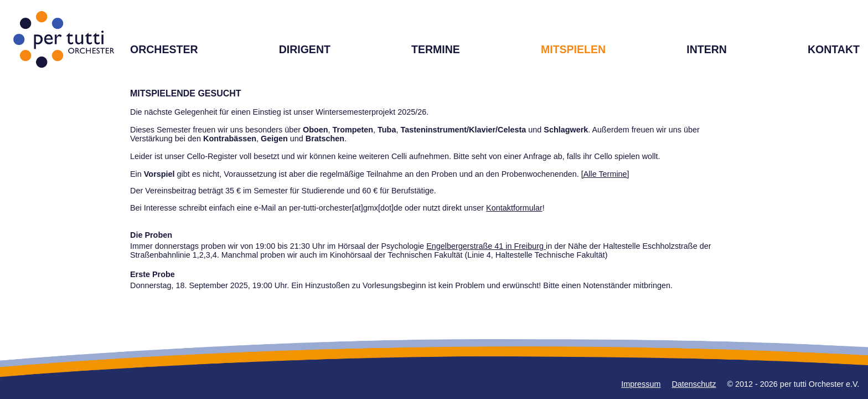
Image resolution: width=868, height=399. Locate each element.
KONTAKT (834, 49)
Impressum (641, 384)
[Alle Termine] (605, 174)
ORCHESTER (164, 49)
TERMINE (436, 49)
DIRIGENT (305, 49)
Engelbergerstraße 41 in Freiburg (486, 246)
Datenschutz (694, 384)
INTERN (707, 49)
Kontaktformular (514, 208)
